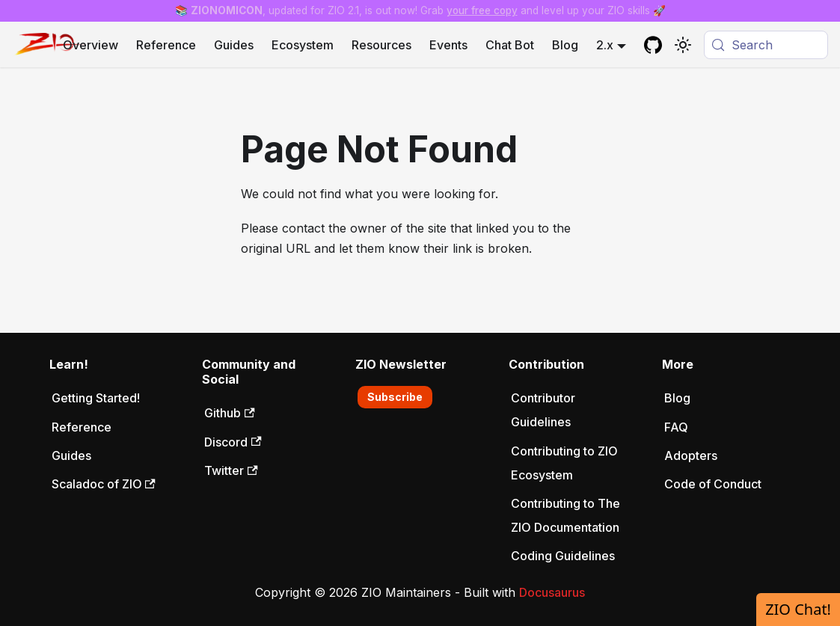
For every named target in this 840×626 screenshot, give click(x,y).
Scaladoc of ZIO (104, 484)
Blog (565, 45)
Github (229, 413)
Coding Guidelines (563, 556)
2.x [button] (605, 45)
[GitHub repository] (653, 45)
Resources (381, 45)
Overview (91, 45)
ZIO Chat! (798, 609)
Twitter (231, 470)
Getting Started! (96, 398)
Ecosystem (303, 45)
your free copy (482, 10)
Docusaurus (552, 592)
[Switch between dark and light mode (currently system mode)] (683, 45)
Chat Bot (510, 45)
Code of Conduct (713, 484)
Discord (233, 442)
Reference (166, 45)
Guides (234, 45)
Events (448, 45)
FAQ (676, 427)
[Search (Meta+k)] (766, 45)
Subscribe (395, 397)
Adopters (691, 455)
